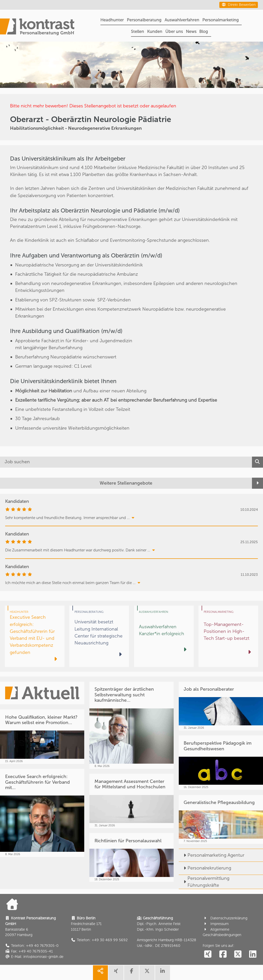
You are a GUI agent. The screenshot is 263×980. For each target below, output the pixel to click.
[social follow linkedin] (253, 954)
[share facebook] (131, 973)
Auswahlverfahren (182, 20)
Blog (204, 31)
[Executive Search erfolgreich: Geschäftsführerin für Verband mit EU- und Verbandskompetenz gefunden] (35, 636)
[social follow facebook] (223, 954)
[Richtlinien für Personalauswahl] (131, 857)
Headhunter (112, 20)
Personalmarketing (221, 20)
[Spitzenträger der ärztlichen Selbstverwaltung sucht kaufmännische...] (131, 725)
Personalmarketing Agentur (212, 855)
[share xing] (116, 973)
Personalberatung (144, 20)
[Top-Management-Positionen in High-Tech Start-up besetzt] (228, 636)
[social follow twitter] (238, 954)
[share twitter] (147, 973)
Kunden (155, 31)
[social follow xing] (208, 954)
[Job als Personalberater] (221, 706)
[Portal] (37, 28)
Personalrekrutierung (205, 868)
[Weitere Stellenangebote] (131, 483)
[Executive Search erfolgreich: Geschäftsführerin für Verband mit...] (42, 813)
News (191, 31)
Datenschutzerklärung (225, 918)
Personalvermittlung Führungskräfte (204, 882)
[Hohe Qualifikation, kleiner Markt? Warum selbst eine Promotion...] (42, 737)
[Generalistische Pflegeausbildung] (221, 819)
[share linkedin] (163, 973)
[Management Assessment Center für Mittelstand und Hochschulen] (131, 801)
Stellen (138, 31)
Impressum (216, 924)
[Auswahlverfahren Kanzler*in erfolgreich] (164, 636)
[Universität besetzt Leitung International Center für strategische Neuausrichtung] (99, 636)
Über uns (174, 31)
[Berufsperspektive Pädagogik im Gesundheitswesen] (221, 763)
